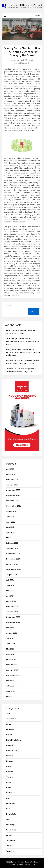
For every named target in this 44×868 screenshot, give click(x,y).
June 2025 (11, 522)
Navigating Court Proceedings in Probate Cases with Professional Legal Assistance (23, 352)
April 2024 (10, 596)
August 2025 (12, 511)
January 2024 (12, 612)
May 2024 (10, 591)
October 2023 (12, 628)
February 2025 (12, 543)
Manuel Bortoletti (22, 63)
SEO (8, 819)
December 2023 (13, 617)
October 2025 (12, 501)
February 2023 (12, 665)
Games (10, 772)
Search (8, 305)
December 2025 (13, 490)
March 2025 (11, 538)
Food (8, 766)
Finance (10, 761)
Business (10, 729)
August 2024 (12, 575)
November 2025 (13, 495)
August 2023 (12, 633)
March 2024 (11, 601)
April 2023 (10, 654)
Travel (9, 846)
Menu (37, 16)
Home (9, 787)
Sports (9, 835)
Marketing (11, 803)
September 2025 (14, 506)
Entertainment (13, 750)
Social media (12, 830)
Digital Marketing (13, 740)
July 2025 (10, 517)
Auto (8, 713)
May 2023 (10, 649)
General (10, 777)
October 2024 (12, 564)
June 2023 (11, 644)
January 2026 (12, 485)
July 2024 (10, 580)
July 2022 (10, 686)
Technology (11, 840)
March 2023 (11, 659)
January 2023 (12, 670)
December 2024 (13, 554)
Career (9, 735)
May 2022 (10, 696)
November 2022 (13, 675)
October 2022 (12, 681)
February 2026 (12, 480)
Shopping (10, 825)
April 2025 (10, 532)
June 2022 (11, 691)
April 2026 (10, 469)
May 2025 (10, 527)
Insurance (11, 793)
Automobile (11, 719)
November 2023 (13, 622)
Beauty (9, 724)
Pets (8, 809)
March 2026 (11, 474)
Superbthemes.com (26, 864)
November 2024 (13, 559)
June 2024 (11, 585)
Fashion (10, 756)
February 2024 (12, 607)
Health (9, 782)
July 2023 (10, 638)
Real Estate (11, 814)
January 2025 (12, 548)
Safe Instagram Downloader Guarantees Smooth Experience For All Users (23, 341)
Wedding (10, 851)
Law (8, 798)
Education (11, 745)
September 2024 (14, 569)
